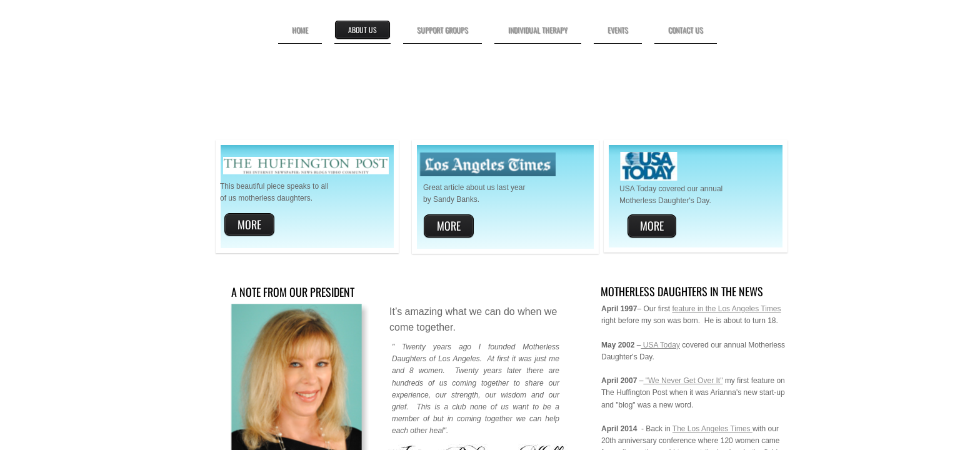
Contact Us (686, 30)
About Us (362, 30)
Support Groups (442, 30)
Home (300, 30)
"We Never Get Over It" (683, 381)
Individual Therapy (538, 30)
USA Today (660, 345)
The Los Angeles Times (712, 429)
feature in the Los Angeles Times (726, 309)
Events (618, 30)
